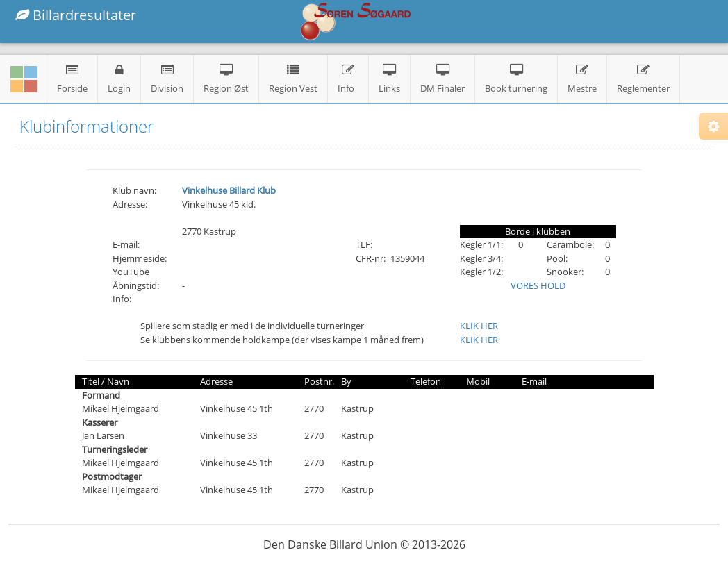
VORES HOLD (538, 285)
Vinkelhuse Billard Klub (229, 190)
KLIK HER (479, 326)
